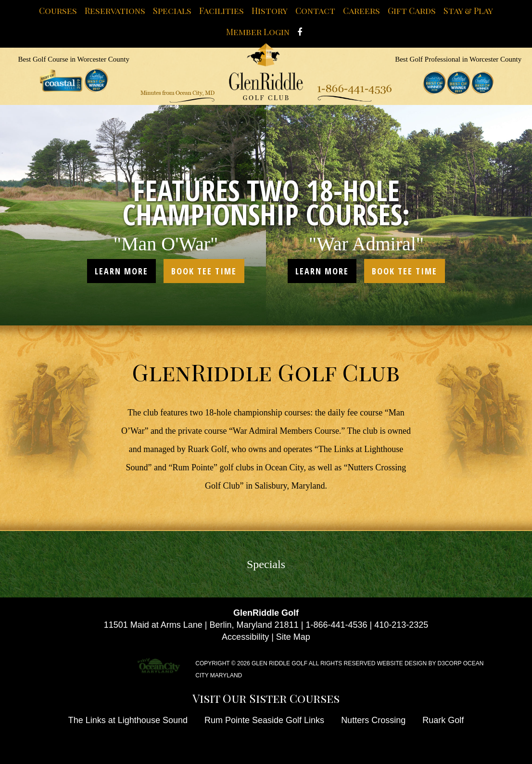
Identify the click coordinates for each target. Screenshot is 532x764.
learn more (121, 271)
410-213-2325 (401, 625)
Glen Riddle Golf (279, 663)
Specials (266, 564)
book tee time (204, 271)
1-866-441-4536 (336, 625)
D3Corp (450, 663)
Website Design (402, 663)
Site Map (293, 637)
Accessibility (245, 637)
